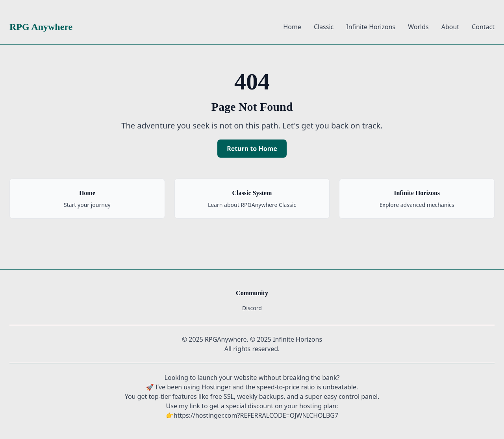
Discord (252, 308)
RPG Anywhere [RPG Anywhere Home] (41, 27)
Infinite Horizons (371, 27)
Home (292, 27)
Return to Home (252, 149)
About (450, 27)
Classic (324, 27)
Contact (483, 27)
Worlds (418, 27)
